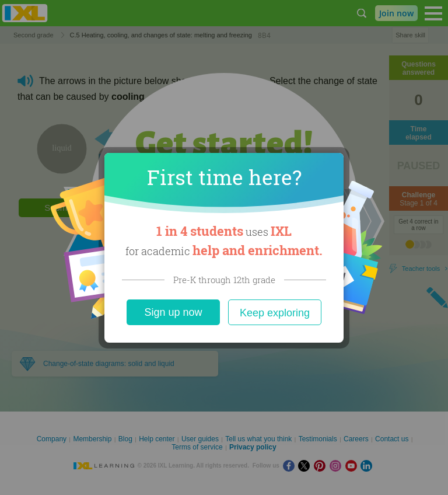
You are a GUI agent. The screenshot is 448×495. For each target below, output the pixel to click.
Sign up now (173, 312)
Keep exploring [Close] (275, 313)
